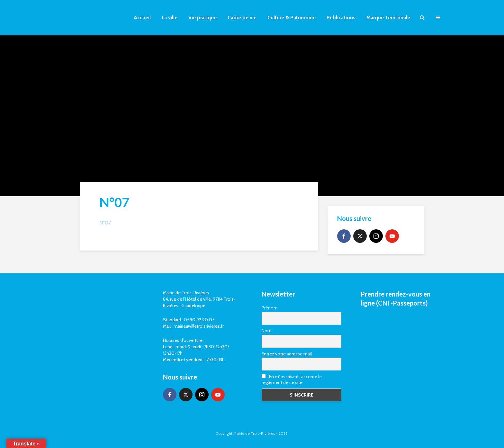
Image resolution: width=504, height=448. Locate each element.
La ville (170, 18)
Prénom (270, 308)
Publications (341, 18)
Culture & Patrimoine (292, 18)
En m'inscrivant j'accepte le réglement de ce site (292, 379)
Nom (267, 331)
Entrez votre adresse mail (287, 354)
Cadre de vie (242, 18)
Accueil (142, 18)
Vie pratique (203, 18)
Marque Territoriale (388, 18)
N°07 (105, 223)
